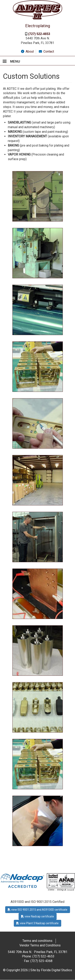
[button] (38, 196)
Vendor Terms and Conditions (40, 945)
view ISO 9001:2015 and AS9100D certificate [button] (38, 910)
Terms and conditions (37, 941)
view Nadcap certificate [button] (38, 916)
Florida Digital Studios (56, 970)
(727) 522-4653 (39, 34)
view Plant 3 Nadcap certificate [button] (37, 923)
